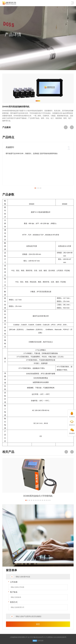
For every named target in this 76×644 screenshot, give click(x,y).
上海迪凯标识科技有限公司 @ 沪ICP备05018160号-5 (27, 637)
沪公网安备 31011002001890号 (56, 637)
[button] (38, 101)
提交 (38, 624)
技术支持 (40, 641)
